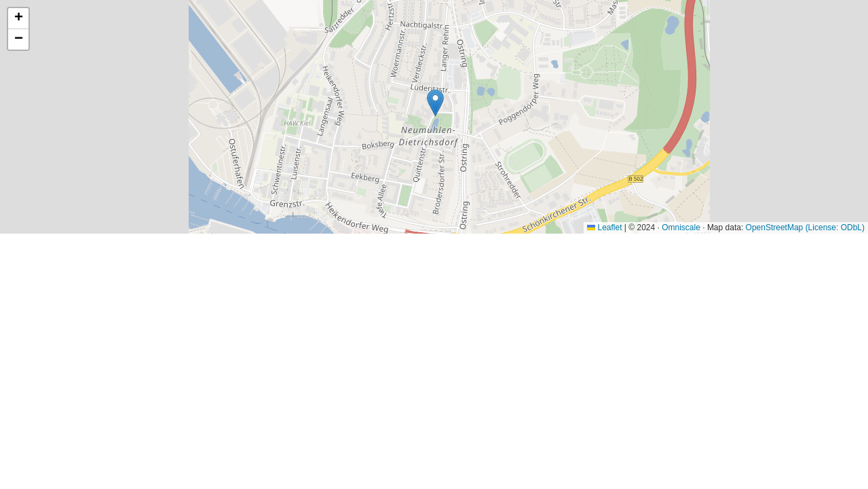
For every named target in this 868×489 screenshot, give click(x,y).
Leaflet (604, 228)
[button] (435, 103)
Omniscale (681, 228)
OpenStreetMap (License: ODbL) (805, 228)
